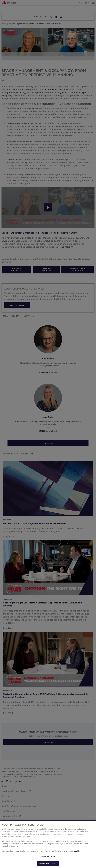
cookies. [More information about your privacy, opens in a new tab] (77, 851)
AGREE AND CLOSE (48, 863)
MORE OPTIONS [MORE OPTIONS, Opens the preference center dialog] (48, 856)
